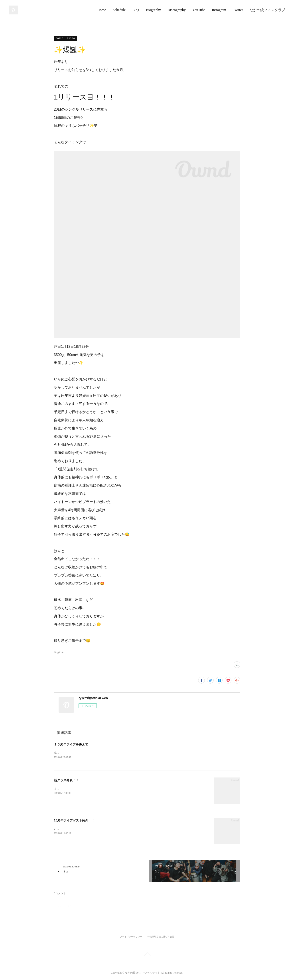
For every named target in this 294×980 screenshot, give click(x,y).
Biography (153, 10)
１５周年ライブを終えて (71, 744)
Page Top (147, 955)
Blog (136, 10)
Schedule (119, 10)
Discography (177, 10)
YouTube (199, 10)
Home (102, 10)
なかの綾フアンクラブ (267, 10)
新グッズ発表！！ (66, 781)
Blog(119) (59, 653)
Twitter (238, 10)
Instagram (219, 10)
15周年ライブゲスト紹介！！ (74, 821)
